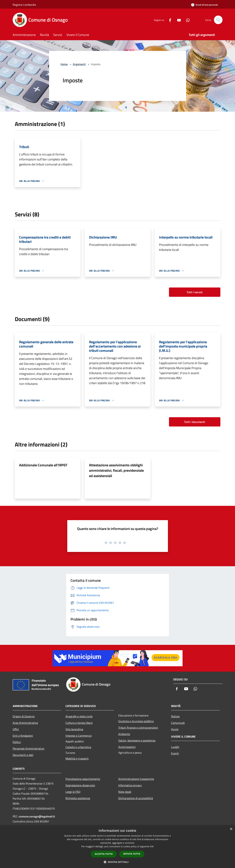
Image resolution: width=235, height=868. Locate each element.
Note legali (125, 792)
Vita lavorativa (74, 729)
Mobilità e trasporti (77, 758)
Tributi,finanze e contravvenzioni (138, 728)
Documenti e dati (23, 755)
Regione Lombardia (24, 5)
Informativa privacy (130, 785)
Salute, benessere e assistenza (137, 740)
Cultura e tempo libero (79, 723)
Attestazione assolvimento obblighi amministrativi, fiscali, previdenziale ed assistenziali (116, 470)
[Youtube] (178, 20)
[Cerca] (218, 20)
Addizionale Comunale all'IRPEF (43, 465)
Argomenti (79, 64)
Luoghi (175, 747)
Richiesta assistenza (78, 798)
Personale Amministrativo (28, 748)
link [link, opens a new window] (152, 846)
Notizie (175, 716)
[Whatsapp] (186, 20)
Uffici (16, 729)
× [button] (231, 829)
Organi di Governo (24, 716)
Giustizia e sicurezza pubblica (136, 721)
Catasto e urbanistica (78, 747)
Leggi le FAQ (73, 792)
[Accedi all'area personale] (204, 5)
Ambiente (124, 734)
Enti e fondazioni (23, 736)
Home (64, 64)
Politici (17, 742)
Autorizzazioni (127, 747)
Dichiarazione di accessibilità (136, 798)
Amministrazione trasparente (136, 779)
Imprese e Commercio (79, 736)
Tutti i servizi (195, 292)
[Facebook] (169, 20)
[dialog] (117, 847)
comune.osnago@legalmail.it (37, 816)
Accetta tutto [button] (104, 854)
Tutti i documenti (195, 422)
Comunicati (178, 723)
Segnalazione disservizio (80, 785)
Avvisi (175, 729)
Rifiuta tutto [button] (132, 854)
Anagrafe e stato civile (79, 716)
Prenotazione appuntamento (83, 779)
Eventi (175, 753)
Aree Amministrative (25, 723)
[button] (118, 862)
